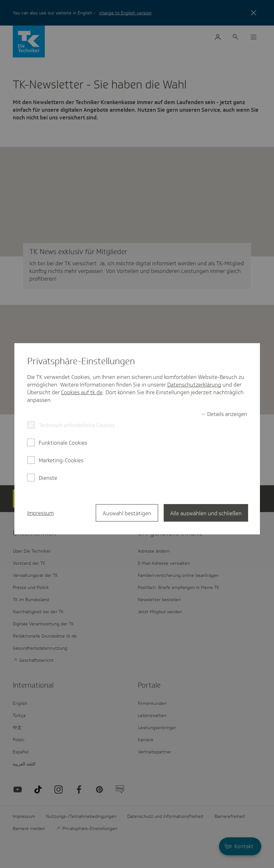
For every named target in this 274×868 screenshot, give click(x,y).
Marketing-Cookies (61, 460)
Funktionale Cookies (63, 443)
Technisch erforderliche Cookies (77, 425)
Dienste (48, 478)
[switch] (224, 414)
